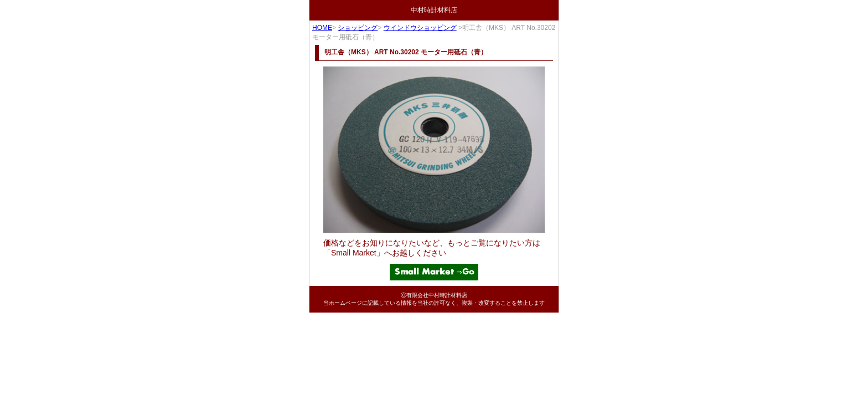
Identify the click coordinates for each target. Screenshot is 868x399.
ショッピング (358, 28)
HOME (322, 28)
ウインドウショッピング (420, 28)
